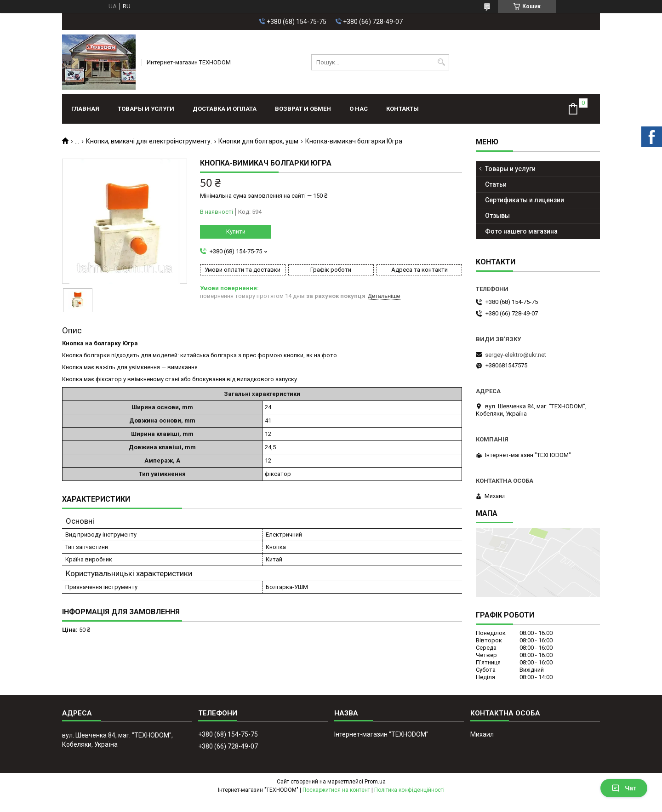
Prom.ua (375, 782)
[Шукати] (441, 62)
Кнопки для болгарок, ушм (258, 141)
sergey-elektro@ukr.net (516, 355)
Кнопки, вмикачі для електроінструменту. (149, 141)
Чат (624, 788)
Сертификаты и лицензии (525, 200)
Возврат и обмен (303, 109)
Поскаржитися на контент (336, 790)
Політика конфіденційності (409, 790)
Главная (85, 109)
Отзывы (497, 216)
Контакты (402, 109)
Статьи (496, 184)
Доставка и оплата (225, 109)
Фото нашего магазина (521, 231)
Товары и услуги (146, 109)
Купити (236, 232)
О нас (359, 109)
